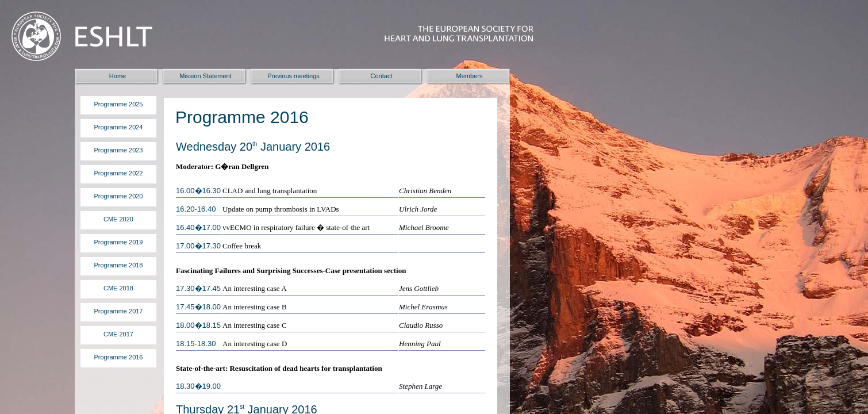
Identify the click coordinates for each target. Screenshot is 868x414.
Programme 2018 (119, 265)
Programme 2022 (119, 173)
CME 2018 (118, 288)
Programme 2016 (119, 357)
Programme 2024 (119, 127)
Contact (382, 76)
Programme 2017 (119, 311)
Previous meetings (293, 76)
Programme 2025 (119, 104)
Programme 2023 (119, 150)
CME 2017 (118, 334)
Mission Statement (205, 76)
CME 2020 (118, 219)
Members (470, 76)
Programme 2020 (119, 196)
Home (118, 76)
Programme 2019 (119, 242)
